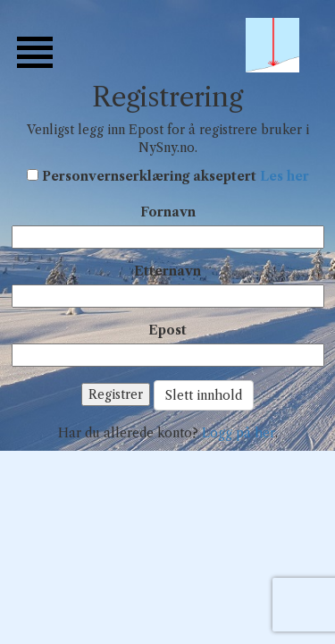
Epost (167, 330)
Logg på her (239, 433)
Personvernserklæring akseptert (176, 176)
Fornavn (168, 212)
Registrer (116, 394)
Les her (285, 176)
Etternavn (167, 271)
